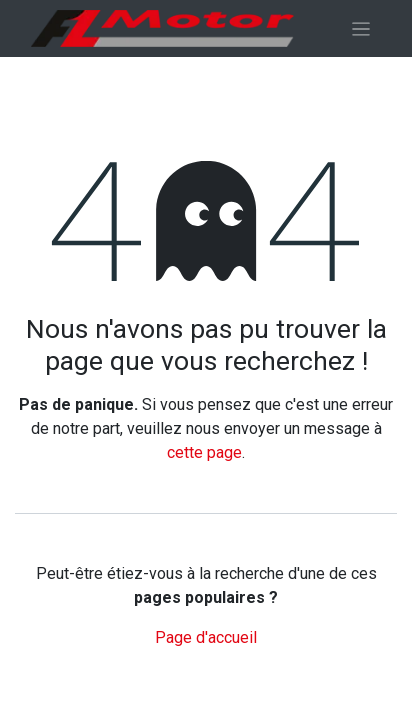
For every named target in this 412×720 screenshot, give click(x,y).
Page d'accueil (206, 637)
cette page (204, 452)
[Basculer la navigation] (361, 28)
